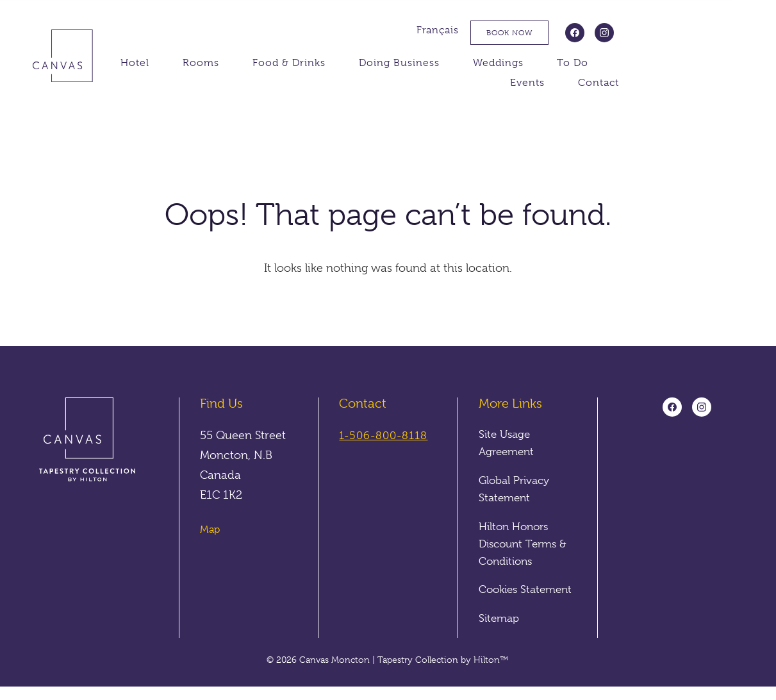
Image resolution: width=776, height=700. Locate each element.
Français (556, 30)
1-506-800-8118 (386, 435)
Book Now (627, 33)
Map (210, 529)
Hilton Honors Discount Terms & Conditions (526, 541)
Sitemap (500, 631)
